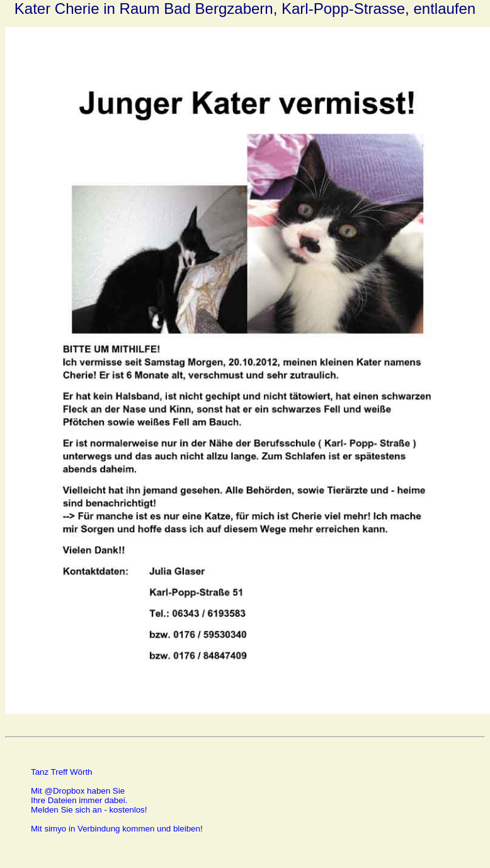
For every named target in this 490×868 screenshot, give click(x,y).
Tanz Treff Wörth (62, 772)
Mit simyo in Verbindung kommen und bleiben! (117, 829)
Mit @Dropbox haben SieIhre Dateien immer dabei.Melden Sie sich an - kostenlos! (89, 800)
